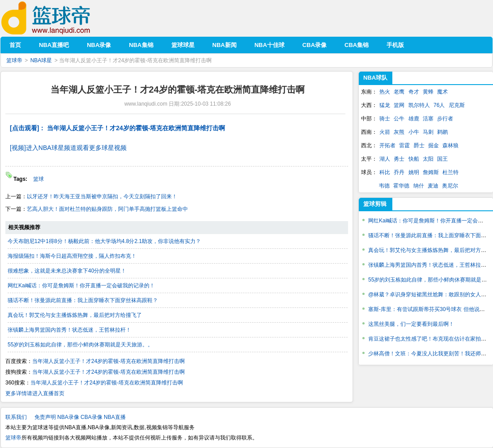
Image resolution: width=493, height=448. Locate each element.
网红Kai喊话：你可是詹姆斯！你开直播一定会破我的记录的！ (81, 286)
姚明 (414, 172)
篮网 (399, 105)
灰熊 (399, 132)
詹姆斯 (431, 172)
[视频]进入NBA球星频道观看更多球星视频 (68, 148)
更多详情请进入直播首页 (35, 393)
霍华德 (401, 186)
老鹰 (399, 92)
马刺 (428, 132)
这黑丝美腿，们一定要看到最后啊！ (411, 324)
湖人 (385, 159)
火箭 (385, 132)
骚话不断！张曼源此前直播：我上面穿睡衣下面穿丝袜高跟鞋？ (83, 300)
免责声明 (45, 417)
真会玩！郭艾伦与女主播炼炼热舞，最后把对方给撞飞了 (75, 315)
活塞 (428, 119)
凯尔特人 (419, 105)
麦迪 (433, 186)
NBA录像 (68, 417)
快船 (414, 159)
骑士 (385, 119)
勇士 (399, 159)
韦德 (384, 186)
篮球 (38, 179)
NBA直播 (115, 417)
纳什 (419, 186)
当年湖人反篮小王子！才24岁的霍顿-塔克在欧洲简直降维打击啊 (108, 361)
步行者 (445, 119)
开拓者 (387, 145)
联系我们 (16, 417)
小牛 (414, 132)
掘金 (433, 145)
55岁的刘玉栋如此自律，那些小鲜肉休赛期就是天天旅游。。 (80, 345)
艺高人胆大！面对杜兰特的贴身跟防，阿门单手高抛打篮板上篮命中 (107, 209)
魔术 (442, 92)
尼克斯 (457, 105)
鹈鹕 (442, 132)
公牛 (399, 119)
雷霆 (404, 145)
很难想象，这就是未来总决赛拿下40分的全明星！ (67, 271)
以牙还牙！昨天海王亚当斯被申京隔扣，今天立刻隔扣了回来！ (102, 196)
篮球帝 (59, 18)
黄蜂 (428, 92)
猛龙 (385, 105)
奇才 (414, 92)
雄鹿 (414, 119)
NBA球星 (41, 60)
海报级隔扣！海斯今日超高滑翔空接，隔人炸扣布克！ (72, 256)
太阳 (428, 159)
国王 (442, 159)
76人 (439, 105)
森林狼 (450, 145)
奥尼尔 (450, 186)
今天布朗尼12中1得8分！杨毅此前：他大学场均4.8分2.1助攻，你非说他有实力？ (104, 241)
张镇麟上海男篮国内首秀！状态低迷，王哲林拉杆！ (69, 330)
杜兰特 (450, 172)
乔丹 (399, 172)
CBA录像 (91, 417)
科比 (385, 172)
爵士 (419, 145)
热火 (385, 92)
